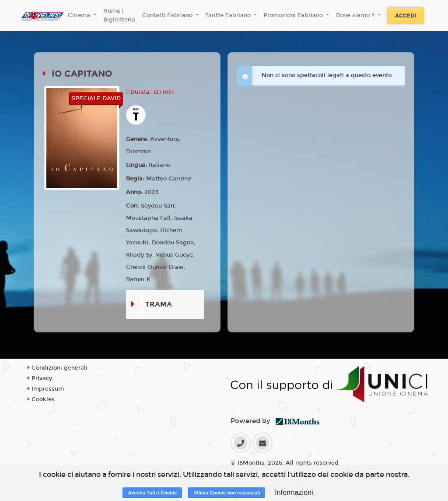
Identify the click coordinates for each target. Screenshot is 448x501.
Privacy (40, 378)
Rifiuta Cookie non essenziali (227, 493)
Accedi (406, 16)
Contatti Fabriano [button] (168, 15)
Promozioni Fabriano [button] (294, 15)
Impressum (46, 389)
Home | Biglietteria (119, 15)
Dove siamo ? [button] (356, 15)
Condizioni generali (58, 368)
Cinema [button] (80, 15)
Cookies (41, 399)
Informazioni (294, 492)
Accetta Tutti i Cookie (152, 493)
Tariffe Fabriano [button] (229, 15)
